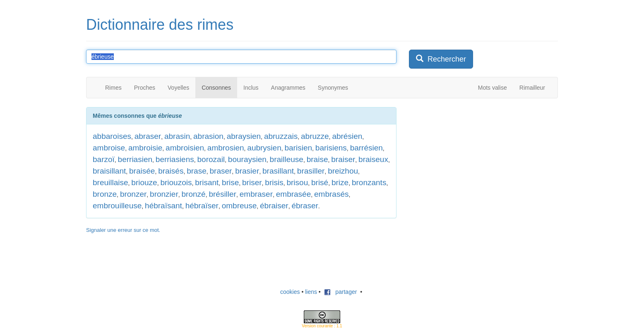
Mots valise (493, 88)
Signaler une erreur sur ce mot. (123, 230)
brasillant (278, 171)
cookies (290, 292)
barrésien (366, 148)
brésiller (222, 194)
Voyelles (178, 88)
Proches (145, 88)
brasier (247, 171)
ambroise (109, 148)
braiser (343, 159)
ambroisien (185, 148)
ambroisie (145, 148)
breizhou (343, 171)
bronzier (164, 194)
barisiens (331, 148)
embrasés (331, 194)
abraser (148, 136)
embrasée (294, 194)
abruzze (315, 136)
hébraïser (202, 206)
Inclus (251, 88)
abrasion (208, 136)
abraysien (244, 136)
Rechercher (441, 59)
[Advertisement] (471, 159)
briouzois (176, 182)
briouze (144, 182)
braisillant (109, 171)
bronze (105, 194)
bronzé (194, 194)
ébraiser (274, 206)
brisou (297, 182)
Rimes (113, 88)
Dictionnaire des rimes (160, 25)
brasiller (311, 171)
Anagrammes (288, 88)
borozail (211, 159)
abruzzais (281, 136)
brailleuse (287, 159)
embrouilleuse (117, 206)
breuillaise (111, 182)
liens (311, 292)
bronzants (369, 182)
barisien (298, 148)
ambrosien (226, 148)
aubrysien (264, 148)
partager (341, 292)
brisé (320, 182)
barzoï (104, 159)
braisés (171, 171)
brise (230, 182)
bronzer (133, 194)
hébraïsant (163, 206)
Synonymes (333, 88)
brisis (274, 182)
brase (197, 171)
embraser (256, 194)
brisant (207, 182)
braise (317, 159)
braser (221, 171)
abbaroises (112, 136)
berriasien (135, 159)
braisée (142, 171)
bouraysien (247, 159)
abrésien (347, 136)
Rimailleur (532, 88)
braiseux (373, 159)
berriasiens (175, 159)
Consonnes (216, 88)
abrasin (177, 136)
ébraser (305, 206)
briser (252, 182)
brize (340, 182)
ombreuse (239, 206)
